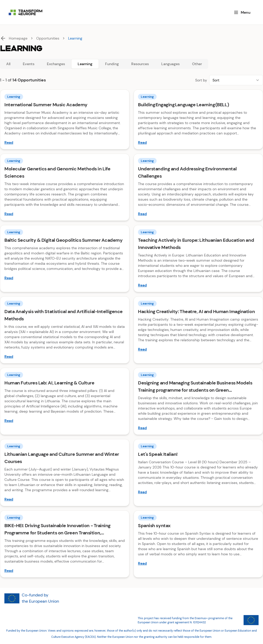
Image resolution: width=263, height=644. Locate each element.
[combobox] (236, 80)
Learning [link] (75, 38)
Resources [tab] (140, 64)
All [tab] (8, 64)
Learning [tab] (85, 64)
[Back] (3, 38)
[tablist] (104, 64)
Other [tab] (197, 64)
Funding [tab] (112, 64)
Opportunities (48, 38)
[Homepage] (115, 12)
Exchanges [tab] (56, 64)
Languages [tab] (170, 64)
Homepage (18, 38)
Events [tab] (29, 64)
